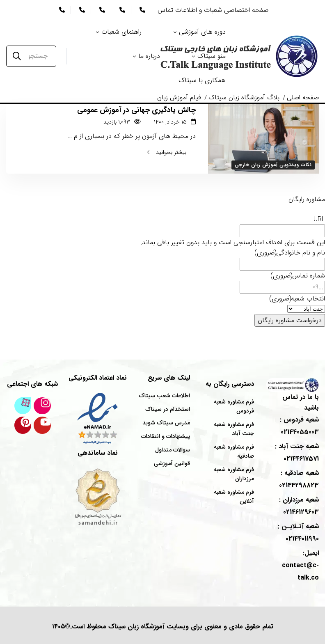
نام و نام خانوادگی (290, 253)
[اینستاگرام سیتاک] (42, 406)
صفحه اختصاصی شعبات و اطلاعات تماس (213, 10)
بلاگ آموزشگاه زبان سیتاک (244, 97)
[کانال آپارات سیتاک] (23, 406)
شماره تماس (298, 276)
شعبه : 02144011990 (298, 533)
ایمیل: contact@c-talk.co (300, 565)
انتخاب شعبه (297, 299)
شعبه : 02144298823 (299, 479)
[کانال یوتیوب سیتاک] (42, 425)
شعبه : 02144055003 (299, 426)
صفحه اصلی (303, 97)
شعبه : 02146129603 (299, 506)
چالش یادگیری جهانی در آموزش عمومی (136, 110)
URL (319, 219)
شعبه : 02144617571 (297, 453)
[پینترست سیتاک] (23, 425)
